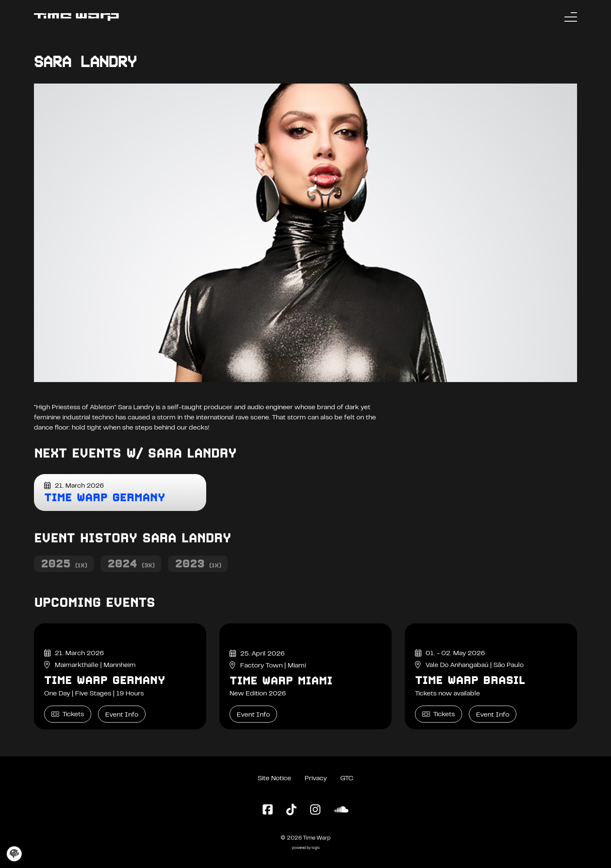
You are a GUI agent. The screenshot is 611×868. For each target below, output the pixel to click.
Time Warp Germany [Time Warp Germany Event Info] (105, 680)
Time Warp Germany (105, 497)
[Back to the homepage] (76, 17)
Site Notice (274, 779)
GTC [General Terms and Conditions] (347, 779)
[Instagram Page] (315, 810)
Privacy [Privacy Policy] (316, 779)
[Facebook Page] (268, 810)
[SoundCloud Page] (341, 810)
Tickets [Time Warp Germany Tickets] (68, 714)
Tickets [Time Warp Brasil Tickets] (439, 714)
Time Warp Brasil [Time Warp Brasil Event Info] (470, 680)
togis (315, 848)
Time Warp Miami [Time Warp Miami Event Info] (281, 681)
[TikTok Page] (291, 810)
